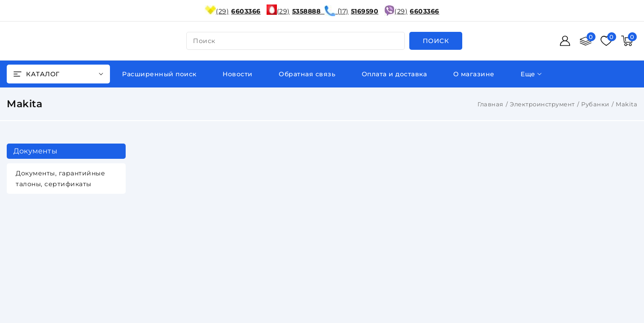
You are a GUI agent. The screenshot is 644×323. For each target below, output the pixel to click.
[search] (436, 41)
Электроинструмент (542, 104)
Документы (35, 151)
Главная (491, 104)
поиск (204, 41)
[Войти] (565, 41)
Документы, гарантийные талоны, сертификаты (60, 179)
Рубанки (595, 104)
